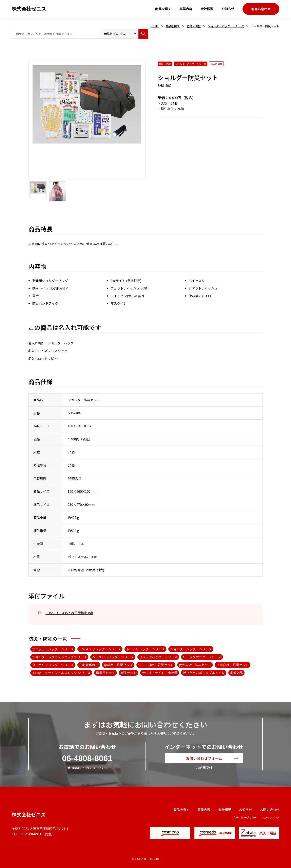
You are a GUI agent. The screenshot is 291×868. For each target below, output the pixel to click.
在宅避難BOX (89, 665)
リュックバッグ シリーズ (158, 657)
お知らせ (228, 9)
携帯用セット (105, 673)
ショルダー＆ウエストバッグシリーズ (59, 657)
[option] (87, 104)
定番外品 (236, 673)
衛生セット (129, 673)
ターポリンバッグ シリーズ (53, 665)
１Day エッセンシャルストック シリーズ (61, 673)
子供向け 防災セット (233, 665)
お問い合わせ (261, 9)
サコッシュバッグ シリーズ (53, 649)
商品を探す (163, 9)
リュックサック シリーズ (202, 657)
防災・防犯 (194, 26)
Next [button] (30, 131)
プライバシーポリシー (244, 817)
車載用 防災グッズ (118, 665)
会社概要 (207, 9)
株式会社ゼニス (29, 9)
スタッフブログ (271, 817)
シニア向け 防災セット (156, 665)
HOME (155, 26)
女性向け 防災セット (195, 665)
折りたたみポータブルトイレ (204, 673)
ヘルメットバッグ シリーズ (113, 657)
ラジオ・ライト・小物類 (160, 673)
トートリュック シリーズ (145, 649)
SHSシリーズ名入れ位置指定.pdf (69, 613)
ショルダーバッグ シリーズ (226, 26)
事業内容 (186, 9)
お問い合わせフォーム (204, 758)
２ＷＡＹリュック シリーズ (100, 649)
